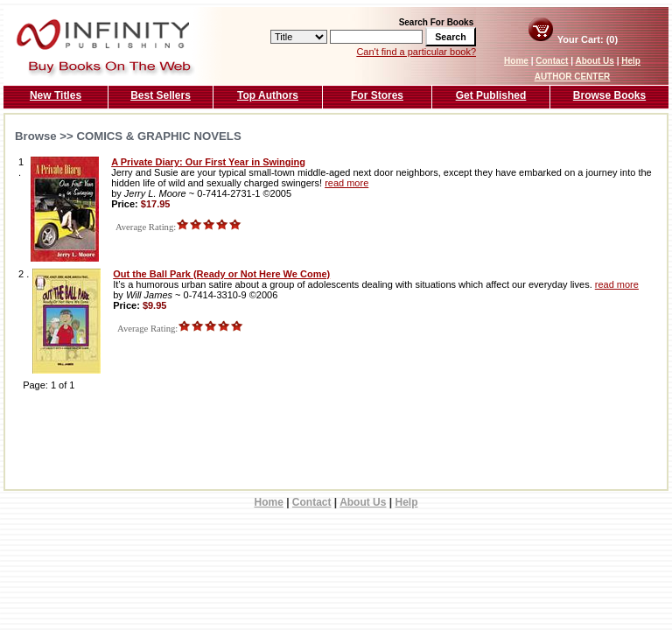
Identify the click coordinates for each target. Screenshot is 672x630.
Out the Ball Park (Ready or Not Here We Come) (221, 274)
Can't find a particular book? (416, 52)
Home (516, 61)
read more (346, 183)
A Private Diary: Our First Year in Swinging (208, 162)
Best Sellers (161, 95)
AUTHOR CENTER (573, 77)
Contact (552, 61)
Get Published (491, 95)
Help (631, 61)
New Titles (56, 95)
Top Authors (268, 95)
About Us (594, 61)
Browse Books (609, 95)
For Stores (377, 95)
